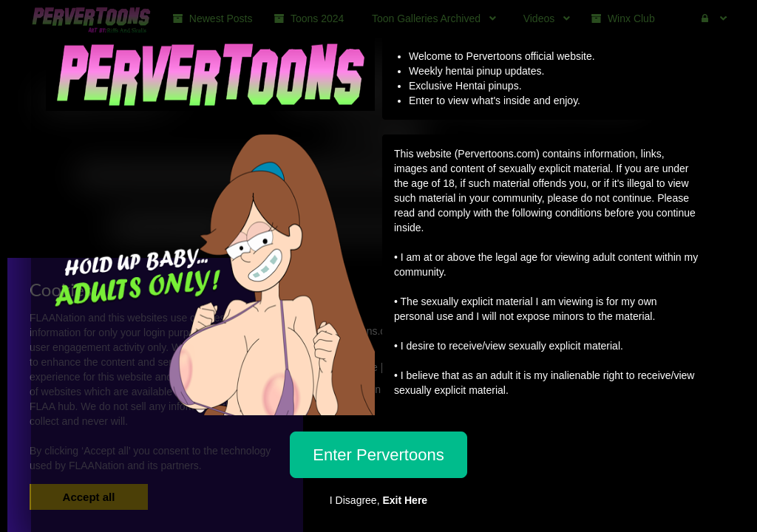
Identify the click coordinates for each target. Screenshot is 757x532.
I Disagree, (378, 500)
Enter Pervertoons (378, 455)
